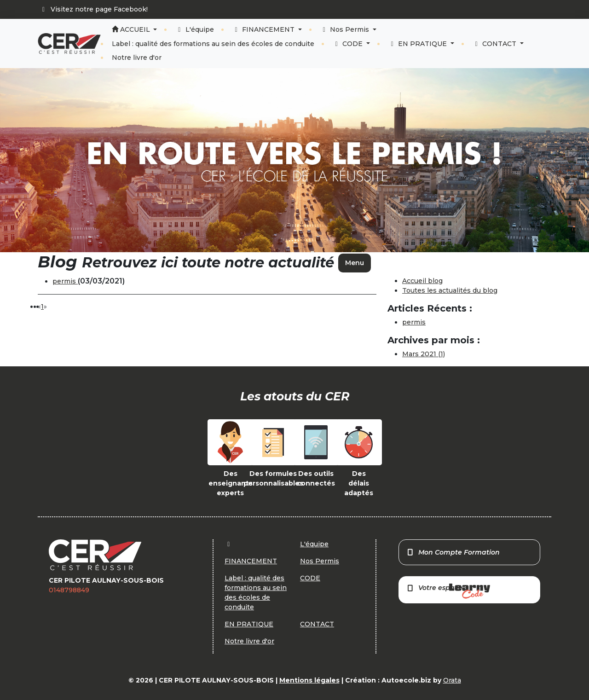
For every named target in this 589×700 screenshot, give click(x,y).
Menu (355, 263)
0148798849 (69, 590)
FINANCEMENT (265, 29)
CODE (349, 44)
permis (65, 281)
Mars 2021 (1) (424, 354)
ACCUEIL (132, 29)
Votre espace (448, 591)
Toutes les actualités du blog (450, 290)
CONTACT (496, 44)
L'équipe (195, 29)
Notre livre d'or (137, 58)
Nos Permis (346, 29)
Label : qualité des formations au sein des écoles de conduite (213, 44)
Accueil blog (422, 281)
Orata (452, 680)
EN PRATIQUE (419, 44)
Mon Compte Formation (453, 552)
